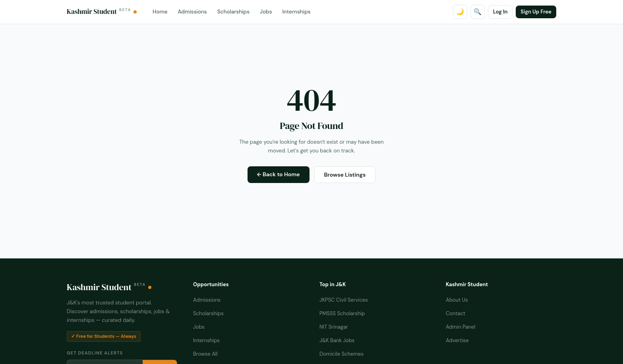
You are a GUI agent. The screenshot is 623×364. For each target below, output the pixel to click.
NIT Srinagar (334, 327)
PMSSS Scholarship (342, 313)
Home (160, 12)
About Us (457, 300)
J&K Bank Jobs (337, 340)
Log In (500, 12)
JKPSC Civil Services (344, 300)
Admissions (193, 12)
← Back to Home (279, 174)
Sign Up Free (536, 12)
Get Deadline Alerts (95, 353)
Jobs (266, 12)
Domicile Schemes (341, 354)
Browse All (205, 354)
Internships (297, 12)
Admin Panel (460, 327)
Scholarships (233, 12)
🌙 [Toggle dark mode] (460, 12)
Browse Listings (345, 175)
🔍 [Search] (478, 12)
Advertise (457, 340)
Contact (456, 313)
